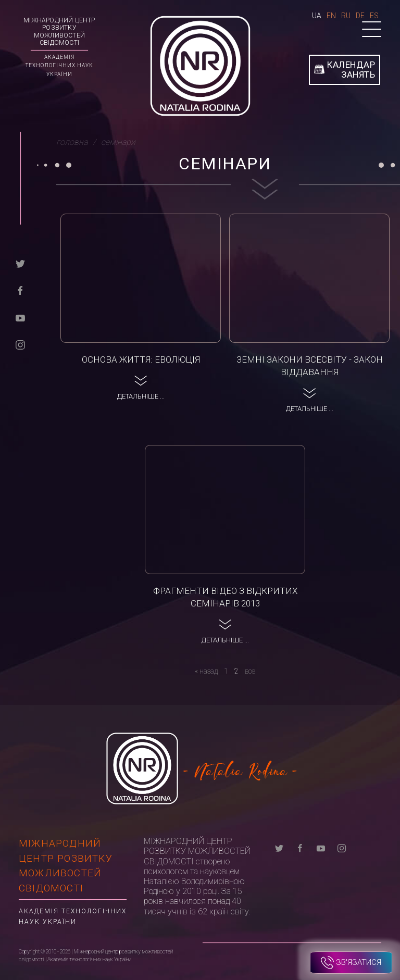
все (250, 671)
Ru (346, 16)
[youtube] (20, 317)
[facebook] (20, 290)
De (360, 16)
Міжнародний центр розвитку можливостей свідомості (59, 32)
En (331, 16)
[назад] (206, 671)
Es (374, 16)
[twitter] (20, 263)
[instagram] (20, 344)
